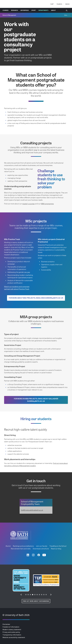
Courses (5, 10)
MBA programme (47, 204)
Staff (52, 4)
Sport (34, 10)
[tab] (26, 595)
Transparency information (12, 635)
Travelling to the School (58, 546)
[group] (21, 580)
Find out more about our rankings (36, 601)
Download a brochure (41, 549)
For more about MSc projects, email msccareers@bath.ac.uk (36, 298)
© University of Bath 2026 (16, 615)
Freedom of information (11, 627)
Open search (67, 11)
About (53, 10)
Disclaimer (6, 624)
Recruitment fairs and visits (21, 549)
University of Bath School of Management (19, 535)
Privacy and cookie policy (11, 632)
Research (14, 10)
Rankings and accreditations (23, 546)
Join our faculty (42, 546)
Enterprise (25, 10)
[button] (21, 595)
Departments (43, 10)
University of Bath (11, 4)
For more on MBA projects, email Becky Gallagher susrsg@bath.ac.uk (36, 400)
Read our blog (56, 549)
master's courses (28, 204)
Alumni (67, 4)
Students (59, 4)
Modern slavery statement (12, 630)
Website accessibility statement (14, 637)
